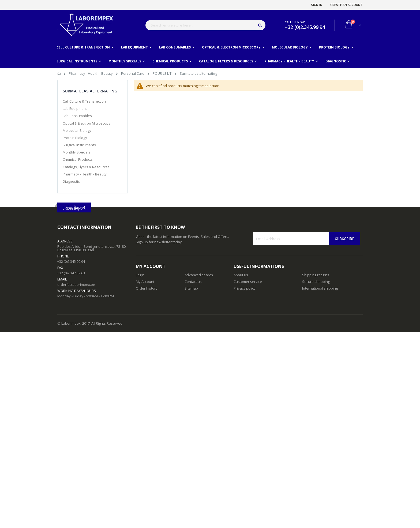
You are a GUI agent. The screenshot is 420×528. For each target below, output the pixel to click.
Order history (147, 288)
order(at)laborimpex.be (76, 284)
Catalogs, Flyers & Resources (86, 167)
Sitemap (191, 288)
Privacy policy (245, 288)
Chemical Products (78, 159)
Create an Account (346, 5)
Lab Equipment (75, 108)
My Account (145, 282)
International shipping (320, 288)
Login (140, 275)
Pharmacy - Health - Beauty (91, 73)
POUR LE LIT (162, 73)
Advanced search (199, 275)
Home (59, 74)
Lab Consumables (77, 116)
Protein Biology (75, 138)
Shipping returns (316, 275)
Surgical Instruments (79, 145)
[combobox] (205, 25)
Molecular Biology (77, 130)
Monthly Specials (76, 152)
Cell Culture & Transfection (84, 101)
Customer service (248, 282)
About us (241, 275)
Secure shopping (316, 282)
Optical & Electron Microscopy (87, 123)
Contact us (193, 282)
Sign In (317, 5)
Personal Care (133, 73)
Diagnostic (71, 181)
